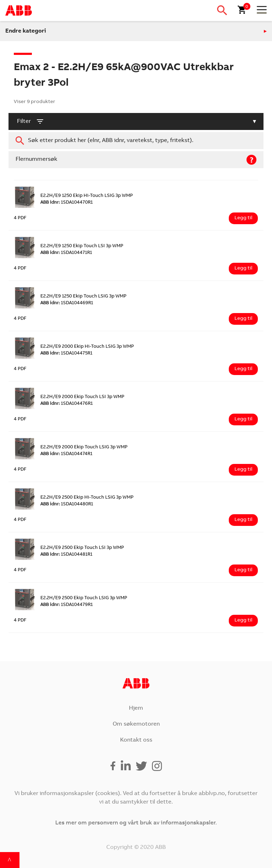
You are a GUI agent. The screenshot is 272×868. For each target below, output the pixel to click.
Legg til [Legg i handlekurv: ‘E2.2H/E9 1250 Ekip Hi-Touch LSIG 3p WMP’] (243, 218)
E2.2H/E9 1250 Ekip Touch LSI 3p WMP (82, 246)
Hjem (136, 708)
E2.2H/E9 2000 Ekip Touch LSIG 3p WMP (84, 447)
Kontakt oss (136, 740)
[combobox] (136, 141)
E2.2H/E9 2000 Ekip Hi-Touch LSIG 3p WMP (87, 347)
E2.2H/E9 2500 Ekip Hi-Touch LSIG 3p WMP (87, 498)
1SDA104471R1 (66, 253)
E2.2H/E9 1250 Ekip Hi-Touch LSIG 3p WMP (87, 196)
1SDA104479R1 (67, 605)
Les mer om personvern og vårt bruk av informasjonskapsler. (136, 823)
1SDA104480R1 (67, 504)
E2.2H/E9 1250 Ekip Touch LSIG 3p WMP (83, 297)
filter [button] (31, 121)
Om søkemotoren (136, 724)
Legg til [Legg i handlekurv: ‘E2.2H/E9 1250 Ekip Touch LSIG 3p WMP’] (243, 319)
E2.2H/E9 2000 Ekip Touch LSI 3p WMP (82, 397)
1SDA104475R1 (66, 354)
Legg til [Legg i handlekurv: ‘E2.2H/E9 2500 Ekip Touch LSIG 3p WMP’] (243, 620)
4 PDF (20, 218)
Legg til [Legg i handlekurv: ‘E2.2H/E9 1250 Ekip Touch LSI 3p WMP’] (243, 268)
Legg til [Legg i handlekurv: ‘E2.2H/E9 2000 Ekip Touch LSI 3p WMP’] (243, 419)
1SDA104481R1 (66, 555)
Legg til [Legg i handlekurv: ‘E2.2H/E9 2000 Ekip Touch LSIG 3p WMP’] (243, 470)
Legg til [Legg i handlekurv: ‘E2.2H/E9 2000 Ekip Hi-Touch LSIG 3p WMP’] (243, 369)
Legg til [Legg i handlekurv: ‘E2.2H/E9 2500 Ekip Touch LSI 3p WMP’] (243, 570)
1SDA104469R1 (67, 303)
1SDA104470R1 (67, 203)
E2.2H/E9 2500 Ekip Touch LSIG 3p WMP (84, 598)
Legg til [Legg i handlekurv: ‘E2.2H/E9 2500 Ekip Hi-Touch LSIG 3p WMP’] (243, 520)
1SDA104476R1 (67, 404)
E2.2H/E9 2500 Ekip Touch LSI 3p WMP (82, 548)
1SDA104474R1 (66, 454)
